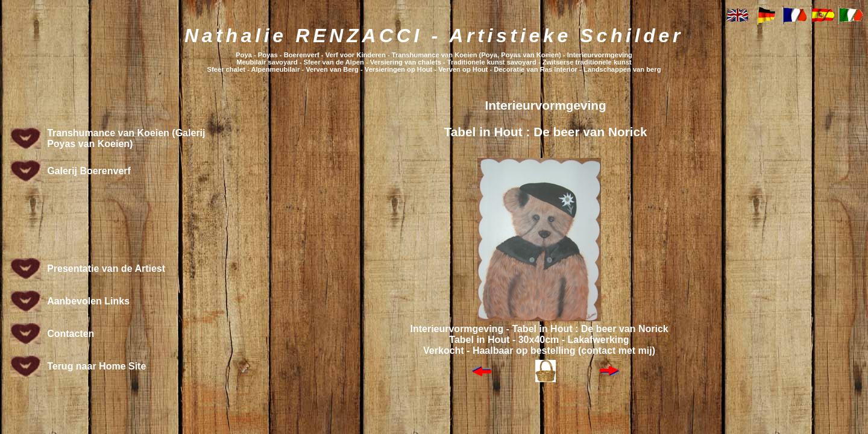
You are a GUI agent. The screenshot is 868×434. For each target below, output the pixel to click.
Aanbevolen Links (88, 301)
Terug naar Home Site (96, 366)
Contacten (71, 334)
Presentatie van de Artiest (106, 269)
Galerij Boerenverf (89, 171)
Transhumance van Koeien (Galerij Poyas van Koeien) (126, 138)
